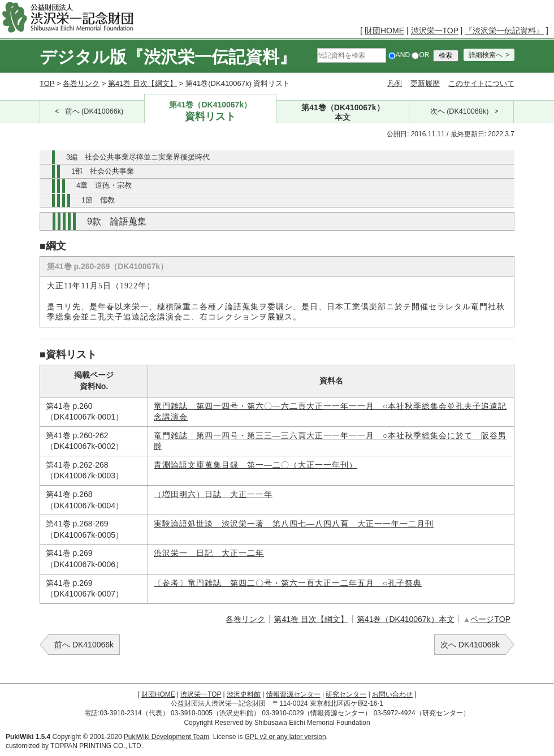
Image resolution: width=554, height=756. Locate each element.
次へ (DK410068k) (460, 111)
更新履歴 (425, 83)
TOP (47, 83)
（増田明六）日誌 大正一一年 (213, 494)
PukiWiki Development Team (166, 737)
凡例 (395, 83)
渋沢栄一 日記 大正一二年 (209, 553)
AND (399, 55)
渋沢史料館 (244, 694)
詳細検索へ (486, 55)
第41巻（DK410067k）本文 (406, 619)
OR (420, 55)
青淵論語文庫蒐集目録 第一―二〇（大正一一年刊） (256, 465)
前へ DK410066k (84, 645)
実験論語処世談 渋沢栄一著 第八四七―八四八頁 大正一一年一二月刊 (294, 524)
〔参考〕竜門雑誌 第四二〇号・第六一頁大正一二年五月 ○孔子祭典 (288, 583)
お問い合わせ (392, 694)
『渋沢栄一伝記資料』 (504, 31)
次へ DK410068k (470, 645)
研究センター (346, 694)
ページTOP (490, 619)
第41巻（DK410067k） (211, 112)
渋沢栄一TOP (435, 31)
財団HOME (384, 31)
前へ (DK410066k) (94, 111)
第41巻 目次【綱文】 (142, 83)
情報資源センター (293, 694)
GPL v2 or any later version (285, 737)
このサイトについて (481, 83)
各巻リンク (81, 83)
